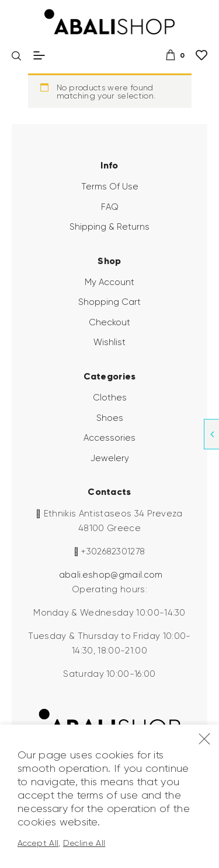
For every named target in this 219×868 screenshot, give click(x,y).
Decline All (84, 843)
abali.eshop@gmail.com (111, 575)
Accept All (38, 843)
